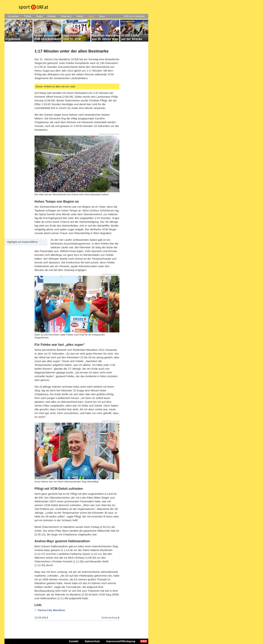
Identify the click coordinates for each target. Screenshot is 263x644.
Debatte (52, 16)
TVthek (28, 16)
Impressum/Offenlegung (121, 641)
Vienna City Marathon (51, 610)
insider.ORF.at (30, 242)
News (102, 16)
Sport (91, 16)
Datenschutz (92, 641)
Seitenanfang (109, 617)
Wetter (80, 16)
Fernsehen (13, 16)
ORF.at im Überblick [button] (134, 16)
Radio (39, 16)
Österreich (66, 16)
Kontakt (74, 641)
